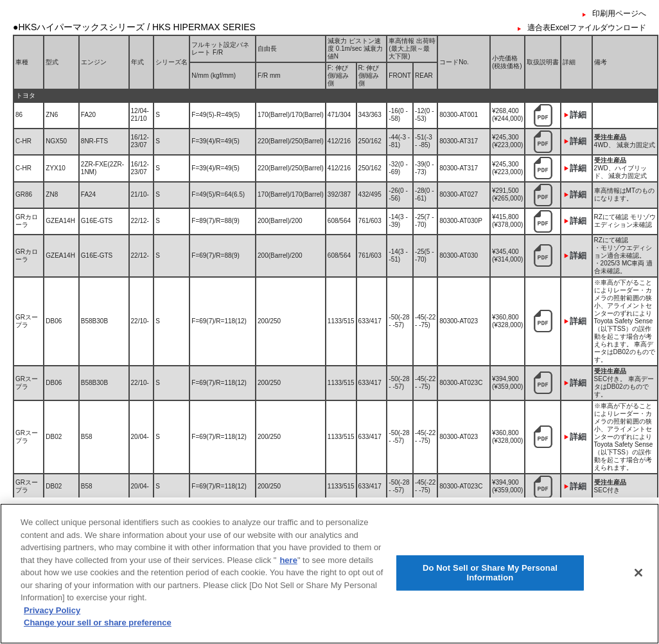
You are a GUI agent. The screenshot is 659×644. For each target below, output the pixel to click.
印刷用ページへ (619, 13)
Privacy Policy (52, 613)
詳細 (578, 115)
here (288, 563)
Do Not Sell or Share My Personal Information (490, 576)
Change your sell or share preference (98, 626)
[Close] (638, 576)
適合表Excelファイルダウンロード (587, 28)
